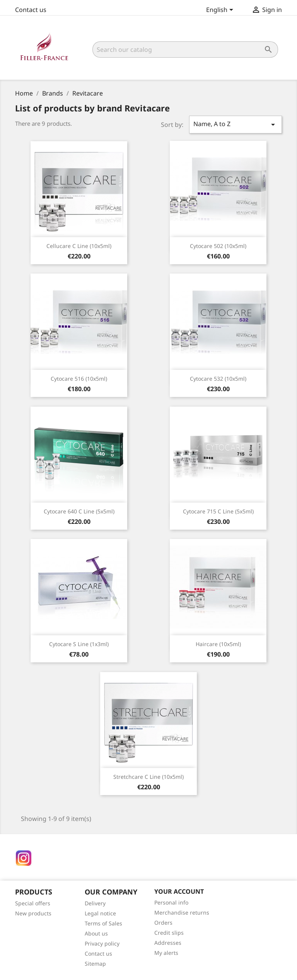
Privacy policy (102, 943)
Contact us (31, 10)
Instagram (24, 858)
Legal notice (100, 913)
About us (96, 933)
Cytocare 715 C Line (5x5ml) (218, 511)
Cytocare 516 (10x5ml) (79, 379)
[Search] (185, 50)
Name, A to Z (236, 124)
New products (33, 913)
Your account (179, 891)
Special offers (33, 903)
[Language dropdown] (221, 10)
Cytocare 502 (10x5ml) (218, 246)
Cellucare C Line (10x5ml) (79, 246)
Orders (163, 923)
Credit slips (169, 933)
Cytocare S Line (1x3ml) (79, 644)
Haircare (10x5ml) (218, 644)
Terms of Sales (103, 923)
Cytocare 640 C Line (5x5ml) (79, 511)
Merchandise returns (182, 912)
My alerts (166, 953)
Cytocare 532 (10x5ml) (218, 379)
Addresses (168, 943)
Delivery (95, 903)
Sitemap (95, 964)
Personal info (171, 902)
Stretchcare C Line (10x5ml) (148, 777)
